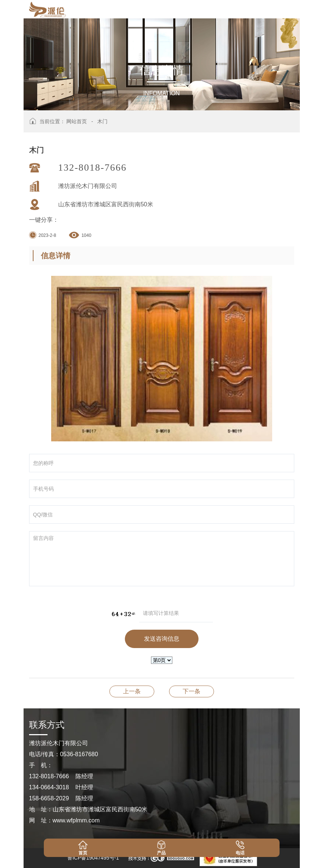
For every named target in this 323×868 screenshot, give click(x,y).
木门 (102, 121)
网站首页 (77, 121)
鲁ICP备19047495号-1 (93, 858)
